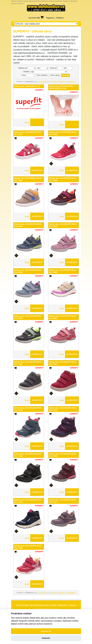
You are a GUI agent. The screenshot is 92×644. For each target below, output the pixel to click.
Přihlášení (60, 18)
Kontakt (25, 605)
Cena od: (54, 68)
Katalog (53, 605)
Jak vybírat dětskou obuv (39, 605)
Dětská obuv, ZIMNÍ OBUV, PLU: (27, 86)
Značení (65, 1)
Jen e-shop (55, 75)
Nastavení (46, 638)
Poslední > (72, 82)
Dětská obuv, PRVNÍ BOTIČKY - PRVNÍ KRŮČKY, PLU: (62, 87)
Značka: (26, 72)
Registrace (50, 18)
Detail (27, 122)
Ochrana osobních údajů (19, 1)
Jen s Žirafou (42, 75)
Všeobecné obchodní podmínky (51, 1)
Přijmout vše (46, 631)
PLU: (24, 75)
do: (39, 68)
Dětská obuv (63, 605)
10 (57, 82)
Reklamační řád (34, 1)
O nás (19, 605)
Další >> (63, 82)
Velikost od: (23, 68)
